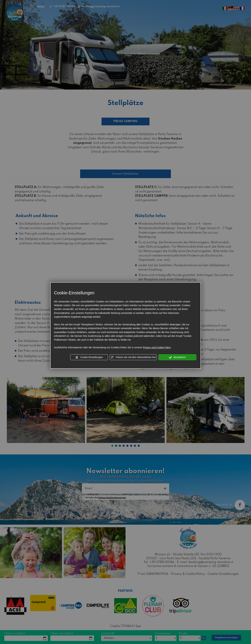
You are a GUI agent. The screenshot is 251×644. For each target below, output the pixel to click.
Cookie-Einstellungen (89, 357)
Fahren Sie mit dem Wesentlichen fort (133, 357)
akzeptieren (177, 357)
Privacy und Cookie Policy (157, 347)
